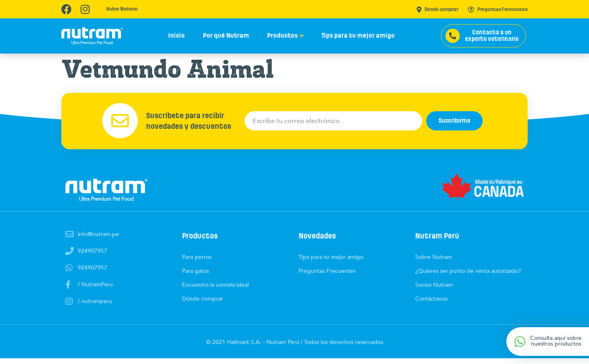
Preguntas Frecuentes (498, 10)
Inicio (176, 36)
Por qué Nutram (226, 36)
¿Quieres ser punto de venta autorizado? (468, 277)
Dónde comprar (437, 10)
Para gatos (196, 277)
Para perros (197, 263)
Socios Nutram (434, 291)
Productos (282, 36)
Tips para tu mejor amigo (358, 36)
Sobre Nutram (122, 9)
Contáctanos (431, 304)
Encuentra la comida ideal (215, 291)
